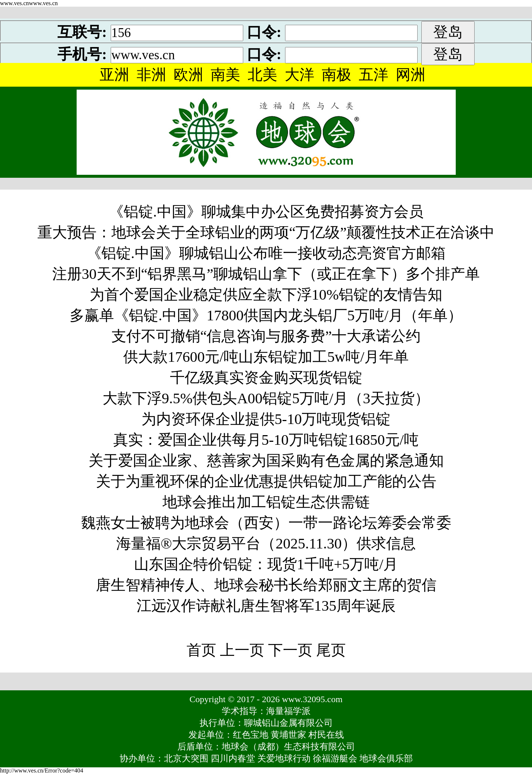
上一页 (242, 650)
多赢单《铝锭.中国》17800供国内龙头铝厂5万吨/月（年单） (266, 315)
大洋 (300, 75)
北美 (262, 75)
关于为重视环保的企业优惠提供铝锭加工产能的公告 (266, 481)
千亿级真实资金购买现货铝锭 (266, 378)
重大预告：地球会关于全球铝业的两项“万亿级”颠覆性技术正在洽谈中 (266, 232)
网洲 (411, 75)
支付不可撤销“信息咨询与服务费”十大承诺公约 (266, 336)
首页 (201, 650)
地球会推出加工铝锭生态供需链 (266, 502)
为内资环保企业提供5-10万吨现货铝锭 (266, 419)
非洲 (151, 75)
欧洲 (188, 75)
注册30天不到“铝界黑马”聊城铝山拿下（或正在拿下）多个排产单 (266, 274)
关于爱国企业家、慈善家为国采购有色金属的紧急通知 (266, 461)
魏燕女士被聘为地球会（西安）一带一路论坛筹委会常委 (266, 523)
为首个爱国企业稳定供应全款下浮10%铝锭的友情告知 (266, 295)
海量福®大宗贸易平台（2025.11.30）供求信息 (266, 543)
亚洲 (114, 75)
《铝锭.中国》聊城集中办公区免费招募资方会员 (266, 212)
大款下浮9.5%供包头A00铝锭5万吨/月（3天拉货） (266, 398)
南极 (337, 75)
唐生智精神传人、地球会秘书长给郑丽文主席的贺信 (266, 585)
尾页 (331, 650)
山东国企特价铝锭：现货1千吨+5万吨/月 (266, 564)
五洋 (374, 75)
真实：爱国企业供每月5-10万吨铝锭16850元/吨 (266, 440)
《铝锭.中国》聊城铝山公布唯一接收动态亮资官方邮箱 (266, 253)
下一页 (290, 650)
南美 (225, 75)
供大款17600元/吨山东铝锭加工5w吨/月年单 (266, 357)
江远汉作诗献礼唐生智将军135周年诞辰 (266, 606)
